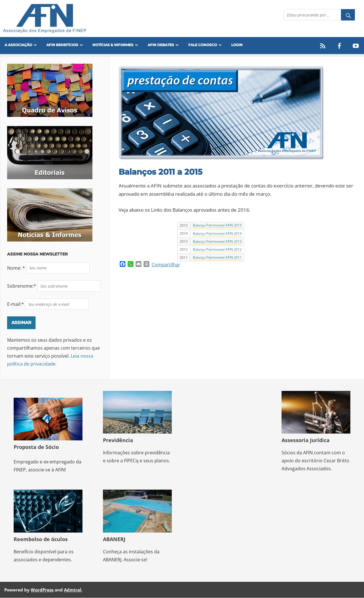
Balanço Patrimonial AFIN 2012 (217, 249)
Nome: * (17, 268)
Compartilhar (166, 265)
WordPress (42, 590)
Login (237, 45)
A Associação (18, 45)
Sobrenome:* (22, 286)
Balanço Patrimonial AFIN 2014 (217, 234)
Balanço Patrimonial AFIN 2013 (217, 242)
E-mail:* (16, 304)
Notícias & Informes (113, 45)
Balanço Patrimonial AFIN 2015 (217, 226)
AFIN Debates (161, 45)
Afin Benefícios (62, 45)
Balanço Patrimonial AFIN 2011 (217, 258)
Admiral (73, 590)
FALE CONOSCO (203, 45)
